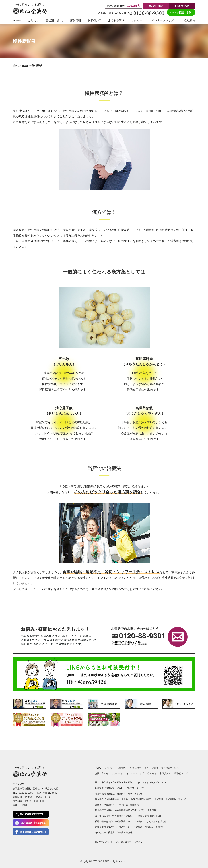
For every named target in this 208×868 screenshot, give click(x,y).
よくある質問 (116, 20)
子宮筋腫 (159, 799)
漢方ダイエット (159, 783)
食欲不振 (152, 810)
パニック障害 (134, 821)
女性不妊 (117, 783)
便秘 (110, 810)
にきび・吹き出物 (126, 788)
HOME (17, 20)
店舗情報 (75, 20)
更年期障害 (114, 799)
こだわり (33, 20)
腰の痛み (112, 827)
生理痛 (125, 799)
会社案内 (190, 20)
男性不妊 (128, 783)
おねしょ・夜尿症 (153, 827)
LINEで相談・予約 (181, 12)
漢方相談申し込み (170, 768)
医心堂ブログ (181, 773)
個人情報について (104, 842)
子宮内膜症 (171, 799)
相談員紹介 (165, 773)
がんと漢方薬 (160, 821)
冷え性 (182, 799)
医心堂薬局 (104, 861)
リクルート (138, 20)
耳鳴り (129, 794)
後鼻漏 (120, 794)
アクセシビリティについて (129, 842)
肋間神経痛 (122, 805)
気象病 (120, 833)
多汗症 (140, 788)
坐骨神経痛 (109, 805)
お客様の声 (95, 20)
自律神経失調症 (118, 821)
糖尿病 (111, 833)
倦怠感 (129, 833)
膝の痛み (123, 827)
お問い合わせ (182, 6)
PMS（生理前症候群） (141, 799)
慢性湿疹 (110, 788)
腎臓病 (129, 816)
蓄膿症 (111, 794)
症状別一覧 (52, 20)
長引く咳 (155, 816)
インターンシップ (163, 20)
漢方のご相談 (156, 6)
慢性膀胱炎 (118, 816)
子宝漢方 (106, 783)
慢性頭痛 (134, 805)
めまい (138, 794)
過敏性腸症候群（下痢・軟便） (130, 810)
